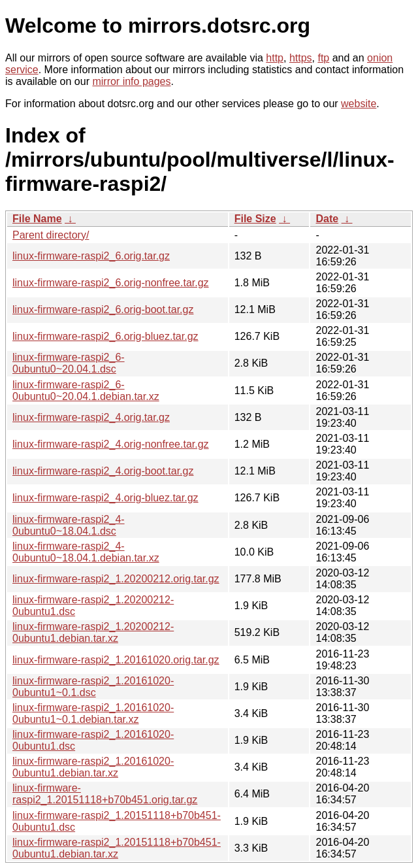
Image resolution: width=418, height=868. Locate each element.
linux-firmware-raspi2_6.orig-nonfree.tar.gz (111, 283)
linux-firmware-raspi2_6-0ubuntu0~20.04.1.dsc (69, 363)
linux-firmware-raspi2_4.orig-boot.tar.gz (103, 471)
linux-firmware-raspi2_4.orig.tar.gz (91, 417)
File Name (37, 219)
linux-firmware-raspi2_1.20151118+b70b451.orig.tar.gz (105, 794)
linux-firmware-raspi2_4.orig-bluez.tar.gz (105, 498)
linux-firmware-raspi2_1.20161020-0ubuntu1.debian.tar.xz (93, 767)
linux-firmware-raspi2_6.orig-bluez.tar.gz (105, 336)
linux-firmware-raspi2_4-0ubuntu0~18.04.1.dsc (69, 525)
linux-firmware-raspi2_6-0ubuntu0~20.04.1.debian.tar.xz (86, 391)
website (359, 104)
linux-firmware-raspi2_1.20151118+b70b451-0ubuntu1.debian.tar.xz (117, 848)
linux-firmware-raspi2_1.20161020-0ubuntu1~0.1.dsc (93, 687)
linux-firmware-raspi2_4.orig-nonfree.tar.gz (111, 444)
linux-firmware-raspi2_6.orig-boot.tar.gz (103, 309)
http (275, 58)
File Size (255, 219)
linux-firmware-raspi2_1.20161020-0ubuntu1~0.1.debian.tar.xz (93, 713)
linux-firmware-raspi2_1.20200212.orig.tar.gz (116, 579)
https (301, 58)
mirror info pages (131, 81)
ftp (323, 58)
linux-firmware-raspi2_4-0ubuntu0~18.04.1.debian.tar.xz (86, 552)
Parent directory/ (51, 235)
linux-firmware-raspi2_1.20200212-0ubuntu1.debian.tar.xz (93, 632)
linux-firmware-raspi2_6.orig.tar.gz (91, 256)
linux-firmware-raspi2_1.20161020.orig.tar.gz (116, 660)
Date (327, 219)
